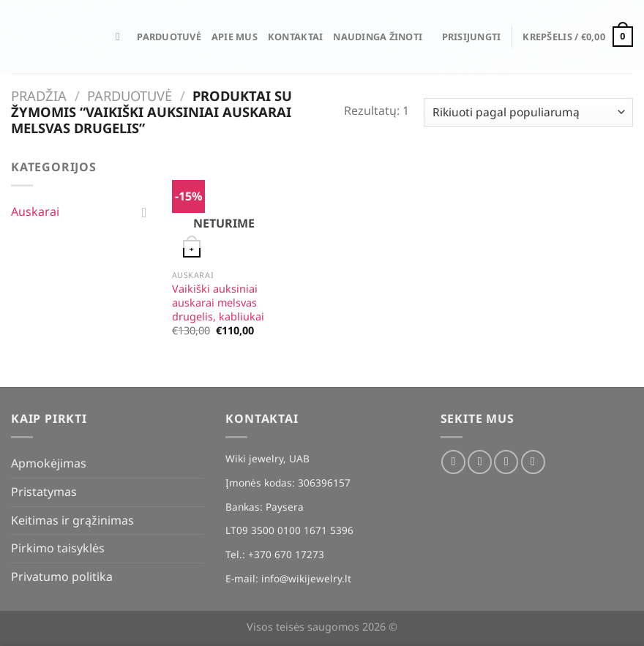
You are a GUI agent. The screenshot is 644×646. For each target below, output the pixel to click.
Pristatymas (44, 492)
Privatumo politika (62, 576)
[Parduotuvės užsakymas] (528, 112)
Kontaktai (295, 37)
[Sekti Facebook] (453, 462)
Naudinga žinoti (378, 37)
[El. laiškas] (506, 462)
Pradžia (39, 95)
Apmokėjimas (49, 463)
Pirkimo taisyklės (58, 548)
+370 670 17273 (286, 554)
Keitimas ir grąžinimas (72, 520)
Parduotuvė (169, 37)
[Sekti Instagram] (480, 462)
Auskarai (35, 211)
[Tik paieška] (121, 37)
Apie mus (235, 37)
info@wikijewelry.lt (306, 578)
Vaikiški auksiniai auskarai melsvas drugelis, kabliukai (218, 303)
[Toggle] (144, 212)
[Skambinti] (533, 462)
